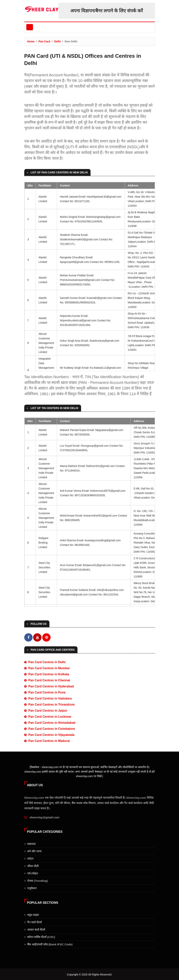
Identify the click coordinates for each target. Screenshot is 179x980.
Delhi (57, 41)
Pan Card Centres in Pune (47, 692)
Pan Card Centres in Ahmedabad (52, 722)
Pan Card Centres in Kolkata (49, 674)
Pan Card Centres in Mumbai (49, 668)
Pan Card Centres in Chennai (49, 680)
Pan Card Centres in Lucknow (50, 716)
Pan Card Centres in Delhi (47, 662)
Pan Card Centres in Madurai (49, 740)
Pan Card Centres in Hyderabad (51, 686)
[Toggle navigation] (30, 27)
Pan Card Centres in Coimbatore (52, 728)
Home (31, 41)
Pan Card (44, 41)
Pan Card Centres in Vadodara (50, 698)
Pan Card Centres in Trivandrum (52, 704)
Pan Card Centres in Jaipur (48, 710)
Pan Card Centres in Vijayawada (51, 734)
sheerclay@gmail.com (45, 817)
